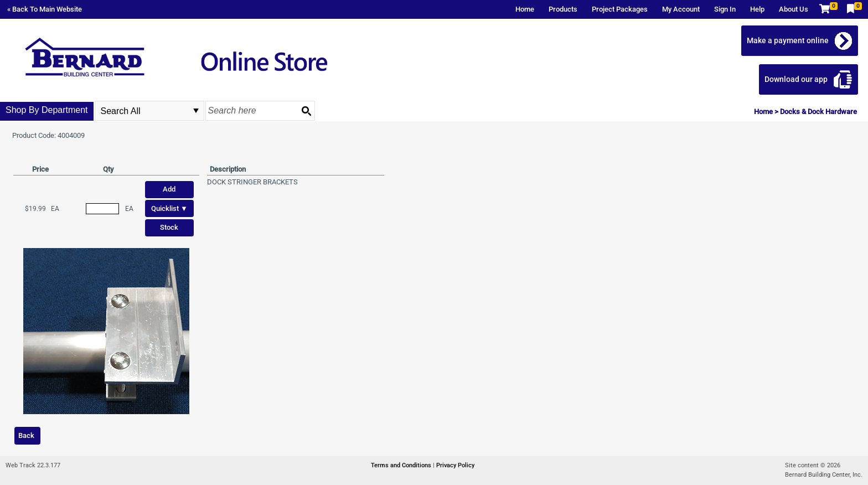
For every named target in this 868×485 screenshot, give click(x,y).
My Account (681, 9)
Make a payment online (788, 40)
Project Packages (620, 9)
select (196, 111)
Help (757, 9)
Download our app (796, 79)
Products (563, 9)
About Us (794, 9)
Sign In (725, 9)
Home (525, 9)
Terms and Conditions (402, 465)
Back (26, 435)
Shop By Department (47, 110)
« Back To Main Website (45, 9)
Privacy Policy (455, 465)
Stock (169, 227)
